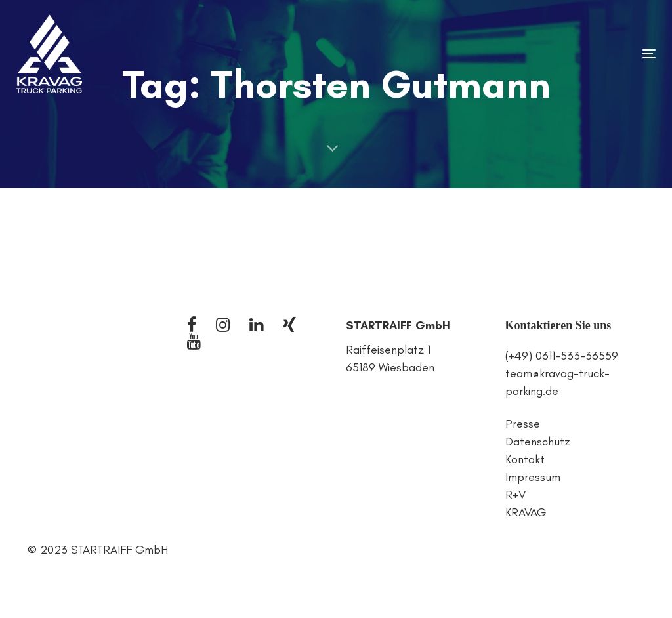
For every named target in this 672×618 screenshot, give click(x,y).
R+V (515, 495)
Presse (523, 424)
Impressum (533, 477)
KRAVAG (526, 512)
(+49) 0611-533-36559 (562, 356)
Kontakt (525, 459)
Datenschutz (538, 442)
